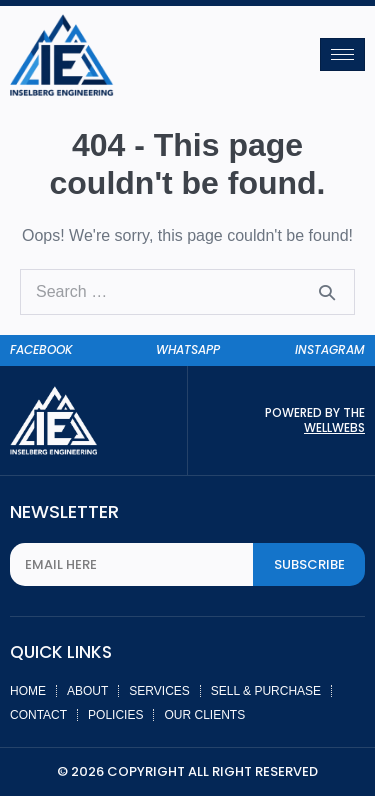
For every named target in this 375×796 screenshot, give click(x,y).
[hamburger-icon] (342, 54)
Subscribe (309, 564)
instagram (330, 349)
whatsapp (188, 349)
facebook (41, 349)
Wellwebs (334, 427)
